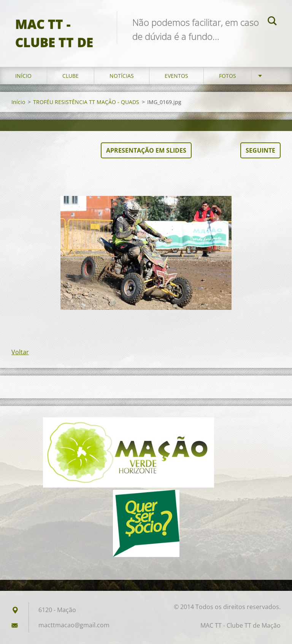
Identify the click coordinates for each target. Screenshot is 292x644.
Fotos (228, 76)
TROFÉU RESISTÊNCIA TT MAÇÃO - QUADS (86, 102)
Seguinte (260, 150)
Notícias (122, 76)
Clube (71, 76)
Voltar (20, 352)
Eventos (176, 76)
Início (23, 76)
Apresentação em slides (146, 150)
